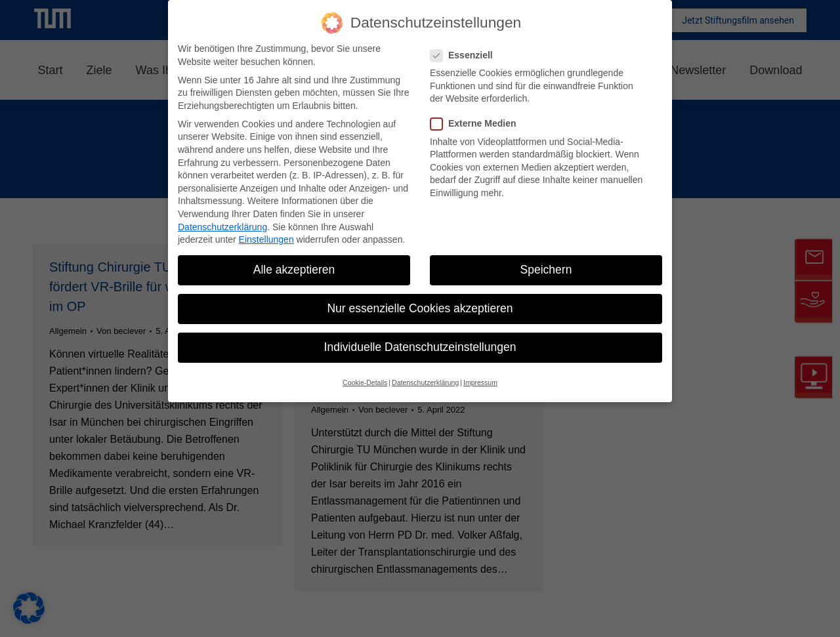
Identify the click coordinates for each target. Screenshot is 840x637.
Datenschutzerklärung (222, 227)
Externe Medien (477, 124)
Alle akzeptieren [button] (294, 270)
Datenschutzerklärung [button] (425, 382)
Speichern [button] (546, 270)
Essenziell (466, 55)
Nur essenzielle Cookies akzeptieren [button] (420, 308)
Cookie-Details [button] (365, 382)
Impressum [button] (480, 382)
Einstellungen (266, 239)
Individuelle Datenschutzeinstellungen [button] (420, 347)
